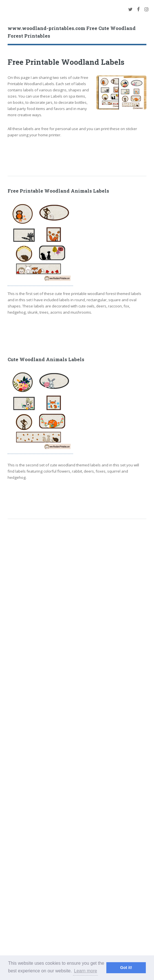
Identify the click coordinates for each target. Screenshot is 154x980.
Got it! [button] (126, 968)
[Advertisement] (74, 154)
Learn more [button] (85, 971)
